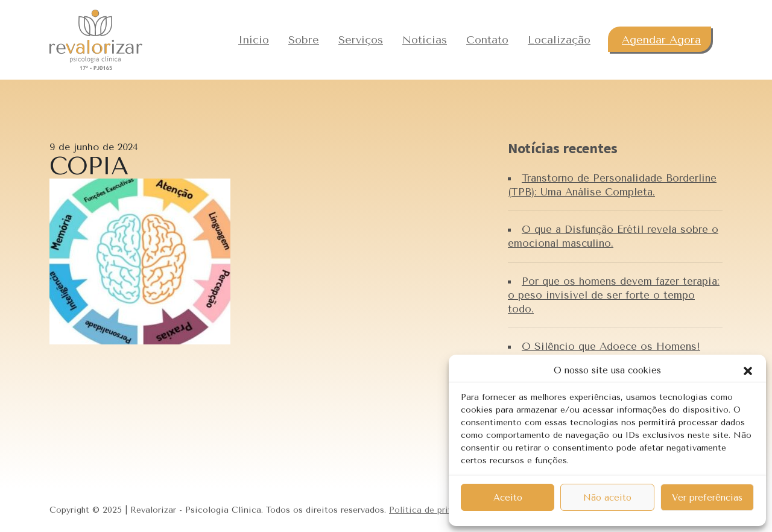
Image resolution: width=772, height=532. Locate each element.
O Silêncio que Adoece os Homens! (611, 346)
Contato (487, 40)
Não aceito (607, 498)
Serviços (361, 40)
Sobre (304, 40)
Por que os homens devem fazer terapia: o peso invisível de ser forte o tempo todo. (614, 295)
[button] (748, 370)
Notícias (425, 40)
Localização (559, 40)
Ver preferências (707, 498)
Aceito (508, 498)
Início (254, 40)
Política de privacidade (437, 510)
